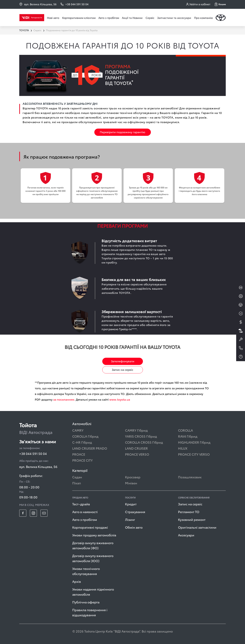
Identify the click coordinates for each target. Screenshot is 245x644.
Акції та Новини (132, 18)
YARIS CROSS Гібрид (141, 436)
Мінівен (131, 483)
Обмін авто (134, 527)
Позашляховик (190, 477)
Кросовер (133, 477)
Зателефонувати (123, 361)
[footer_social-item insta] (33, 513)
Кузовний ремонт (192, 519)
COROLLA (185, 430)
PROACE (79, 454)
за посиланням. (64, 399)
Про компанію (203, 18)
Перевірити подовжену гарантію (122, 132)
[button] (220, 4)
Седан (77, 477)
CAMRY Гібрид (136, 430)
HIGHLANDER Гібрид (194, 442)
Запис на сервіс (122, 369)
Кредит (131, 504)
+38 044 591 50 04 (33, 453)
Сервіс (150, 18)
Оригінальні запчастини (197, 527)
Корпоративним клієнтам (79, 18)
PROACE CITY (82, 460)
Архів (77, 581)
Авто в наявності (85, 512)
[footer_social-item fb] (23, 513)
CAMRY (78, 430)
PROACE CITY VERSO (194, 454)
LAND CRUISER (136, 448)
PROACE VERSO (137, 454)
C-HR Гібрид (82, 442)
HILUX (183, 448)
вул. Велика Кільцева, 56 (38, 4)
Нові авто (53, 18)
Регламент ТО (189, 512)
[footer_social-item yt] (44, 513)
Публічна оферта (86, 602)
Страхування (135, 512)
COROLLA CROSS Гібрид (144, 442)
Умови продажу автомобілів (94, 535)
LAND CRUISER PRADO (90, 448)
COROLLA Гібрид (85, 436)
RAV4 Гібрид (188, 436)
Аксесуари (186, 535)
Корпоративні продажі (90, 527)
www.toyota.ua (120, 399)
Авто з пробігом (109, 18)
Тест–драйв (81, 504)
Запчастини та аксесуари (174, 18)
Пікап (77, 483)
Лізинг (130, 519)
